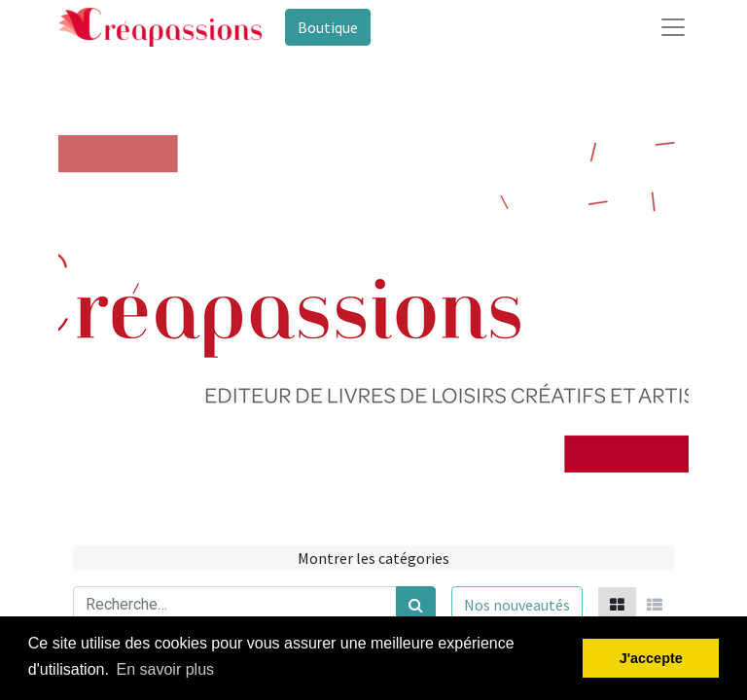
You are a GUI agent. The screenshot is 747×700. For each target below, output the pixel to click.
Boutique (328, 27)
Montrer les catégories (373, 558)
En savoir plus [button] (166, 669)
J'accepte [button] (651, 658)
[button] (517, 605)
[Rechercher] (416, 605)
